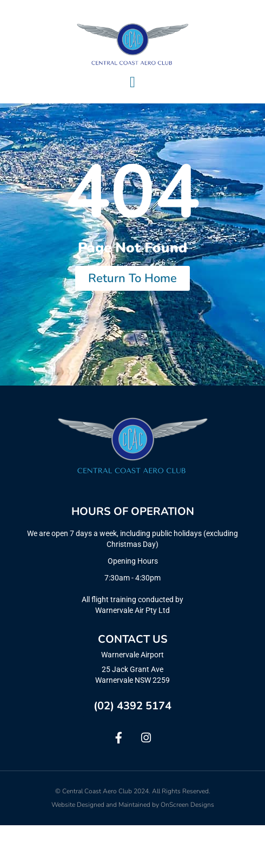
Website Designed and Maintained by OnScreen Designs (133, 847)
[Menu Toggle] (132, 82)
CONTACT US (133, 683)
